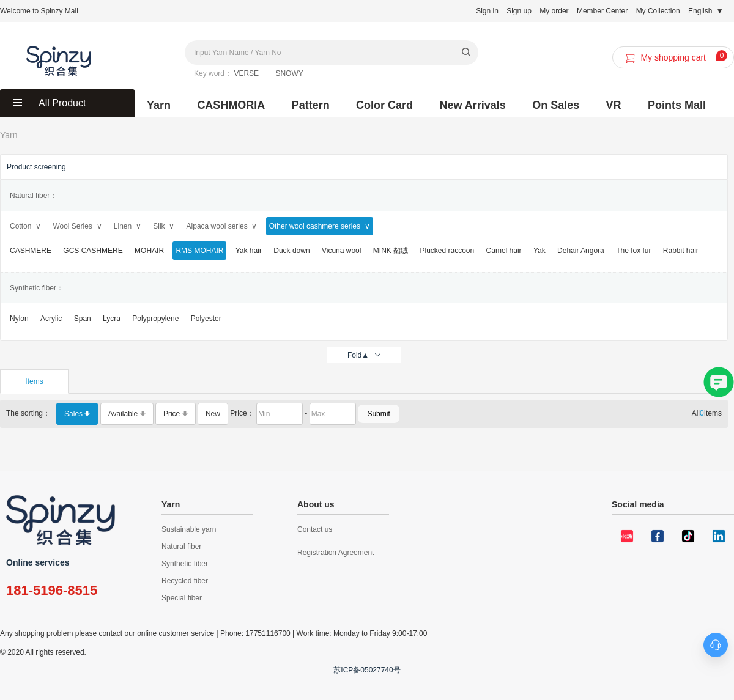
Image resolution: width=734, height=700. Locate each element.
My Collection (658, 11)
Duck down (291, 251)
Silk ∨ (164, 226)
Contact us (315, 529)
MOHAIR (149, 251)
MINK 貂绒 (391, 251)
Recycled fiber (185, 581)
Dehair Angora (581, 251)
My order (554, 11)
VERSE (246, 73)
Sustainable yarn (189, 529)
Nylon (19, 319)
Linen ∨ (128, 226)
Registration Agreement (335, 553)
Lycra (112, 319)
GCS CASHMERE (93, 251)
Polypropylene (155, 319)
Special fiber (182, 598)
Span (83, 319)
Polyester (206, 319)
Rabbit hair (681, 251)
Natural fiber (181, 547)
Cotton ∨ (25, 226)
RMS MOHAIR (199, 251)
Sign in (487, 11)
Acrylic (51, 319)
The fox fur (633, 251)
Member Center (602, 11)
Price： (242, 413)
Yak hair (249, 251)
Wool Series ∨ (77, 226)
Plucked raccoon (447, 251)
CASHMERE (31, 251)
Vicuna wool (342, 251)
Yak (539, 251)
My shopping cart (674, 58)
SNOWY (289, 73)
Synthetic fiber (185, 564)
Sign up (519, 11)
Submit (378, 414)
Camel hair (504, 251)
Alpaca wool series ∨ (222, 226)
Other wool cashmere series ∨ (320, 226)
